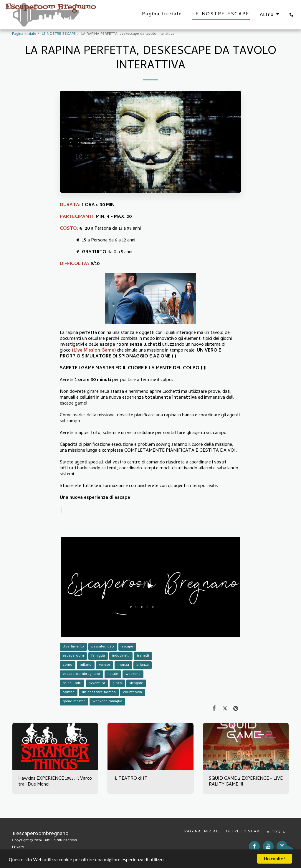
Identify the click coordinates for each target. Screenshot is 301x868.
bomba (69, 692)
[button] (291, 15)
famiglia (98, 656)
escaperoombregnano (81, 674)
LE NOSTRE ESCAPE (59, 34)
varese (105, 665)
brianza (143, 665)
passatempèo (103, 647)
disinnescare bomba (99, 692)
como (68, 665)
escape (127, 647)
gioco (117, 683)
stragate (136, 683)
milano (86, 665)
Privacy (18, 847)
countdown (133, 692)
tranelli (143, 656)
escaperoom (73, 656)
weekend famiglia (107, 701)
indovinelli (121, 656)
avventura (97, 683)
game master (74, 701)
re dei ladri (72, 683)
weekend (133, 674)
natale (113, 674)
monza (123, 665)
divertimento (73, 647)
